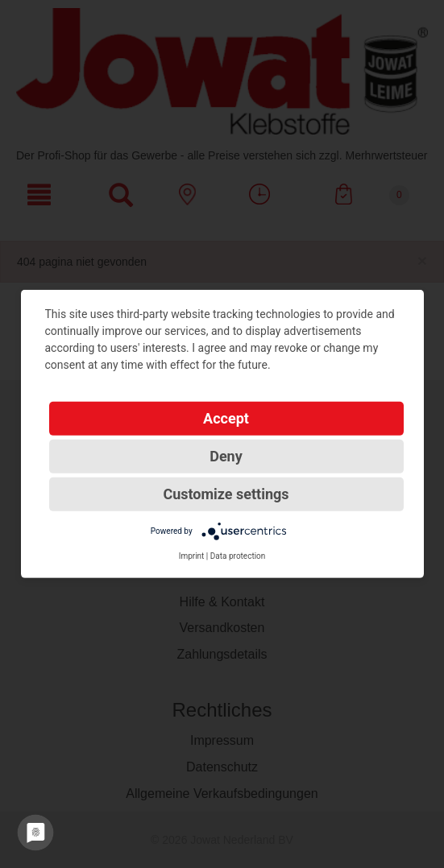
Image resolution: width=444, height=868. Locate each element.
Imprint (192, 556)
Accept (226, 418)
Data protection (238, 556)
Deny (226, 456)
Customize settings (226, 494)
